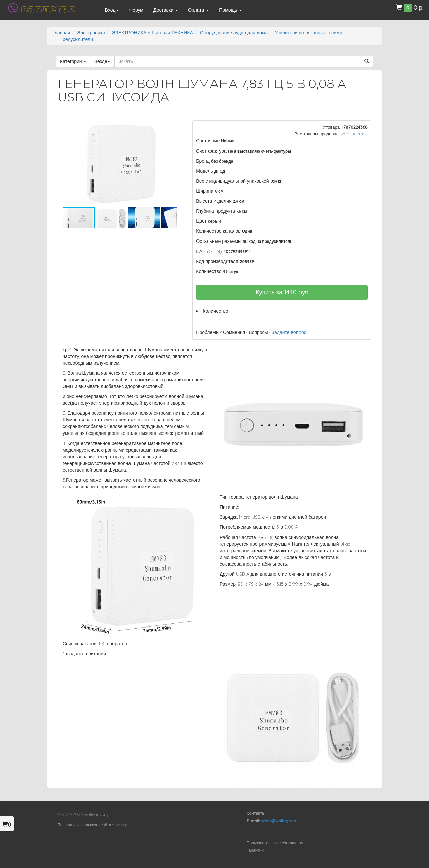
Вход (112, 10)
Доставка (166, 10)
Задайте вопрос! (289, 332)
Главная (61, 33)
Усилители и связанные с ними (309, 33)
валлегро (48, 8)
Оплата (198, 10)
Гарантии (255, 850)
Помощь (230, 10)
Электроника (91, 33)
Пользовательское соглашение (276, 843)
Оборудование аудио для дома (234, 33)
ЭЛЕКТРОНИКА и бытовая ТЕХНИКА (153, 33)
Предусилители (76, 39)
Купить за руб (282, 292)
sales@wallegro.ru (279, 821)
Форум (136, 10)
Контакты (256, 813)
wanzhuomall (354, 134)
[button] (171, 126)
